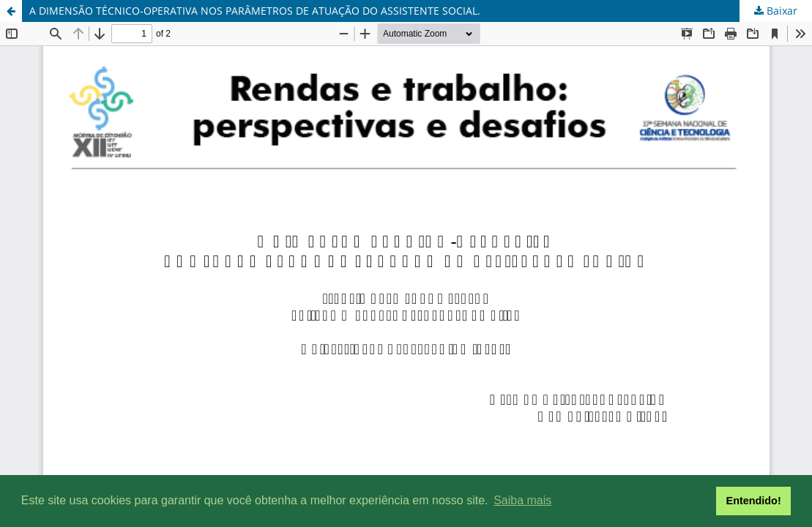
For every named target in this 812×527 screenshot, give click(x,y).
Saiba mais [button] (522, 500)
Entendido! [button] (754, 501)
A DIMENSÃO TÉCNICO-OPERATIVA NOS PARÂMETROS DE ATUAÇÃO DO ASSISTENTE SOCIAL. (255, 11)
